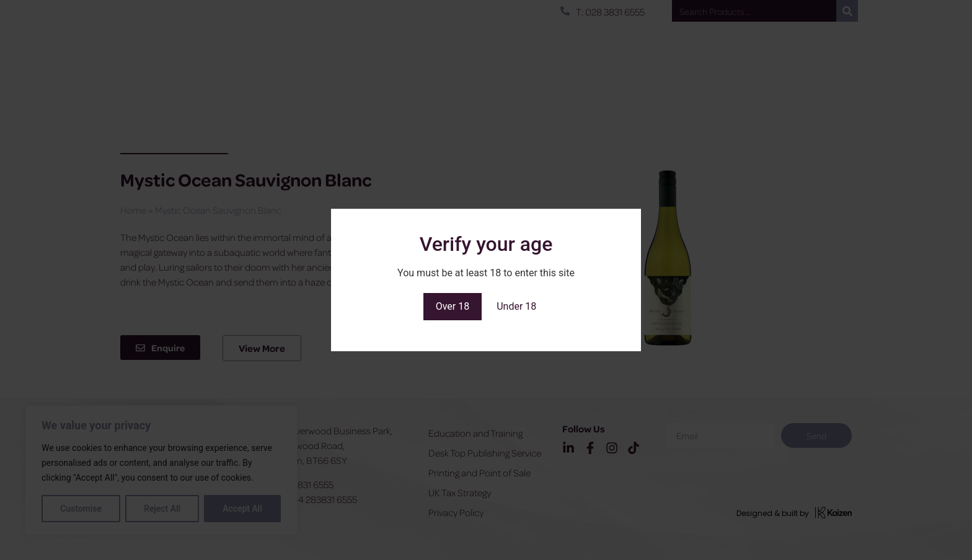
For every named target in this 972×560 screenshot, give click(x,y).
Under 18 (516, 306)
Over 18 (453, 306)
